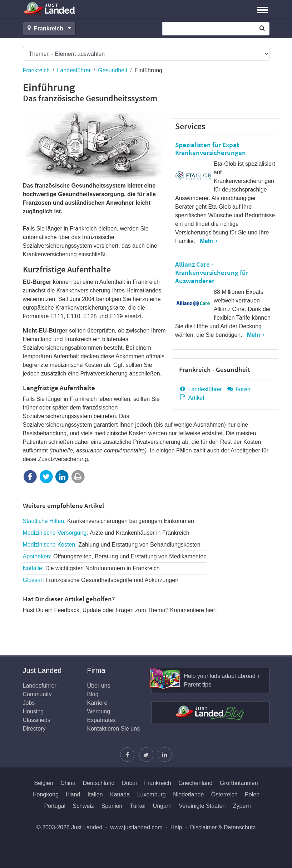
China (68, 783)
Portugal (55, 806)
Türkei (138, 806)
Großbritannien (239, 783)
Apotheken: (115, 556)
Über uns (99, 686)
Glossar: (101, 580)
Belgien (43, 783)
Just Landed (50, 9)
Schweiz (83, 806)
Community (37, 694)
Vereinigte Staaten (202, 806)
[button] (263, 9)
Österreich (224, 794)
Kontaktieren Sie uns (114, 729)
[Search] (262, 29)
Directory (34, 729)
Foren (238, 389)
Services (190, 126)
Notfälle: (91, 568)
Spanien (112, 806)
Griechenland (195, 783)
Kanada (120, 794)
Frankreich (36, 70)
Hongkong (46, 794)
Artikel (192, 398)
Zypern (242, 806)
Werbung (99, 711)
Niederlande (188, 794)
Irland (73, 794)
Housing (33, 711)
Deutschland (99, 783)
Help (176, 827)
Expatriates (102, 720)
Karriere (97, 703)
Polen (252, 794)
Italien (95, 794)
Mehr (207, 241)
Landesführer (74, 70)
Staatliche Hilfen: (108, 521)
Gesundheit (113, 70)
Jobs (29, 703)
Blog (93, 694)
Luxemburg (152, 794)
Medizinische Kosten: (112, 545)
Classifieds (37, 720)
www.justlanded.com (137, 827)
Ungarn (162, 806)
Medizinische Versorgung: (106, 533)
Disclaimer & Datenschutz (223, 827)
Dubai (129, 783)
